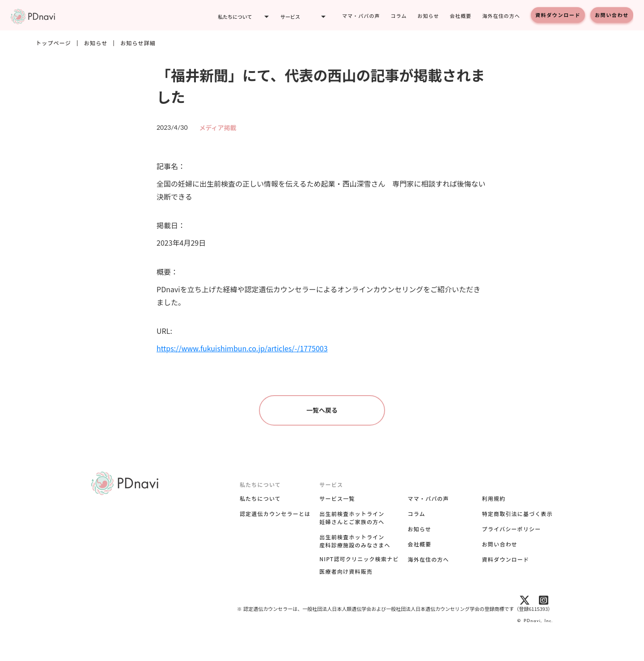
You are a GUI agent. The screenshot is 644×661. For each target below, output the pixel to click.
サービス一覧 (337, 498)
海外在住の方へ (501, 16)
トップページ (53, 43)
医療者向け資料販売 (346, 571)
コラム (399, 16)
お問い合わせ (612, 15)
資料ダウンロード (558, 15)
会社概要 (461, 16)
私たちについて (260, 498)
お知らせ (428, 16)
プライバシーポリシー (512, 529)
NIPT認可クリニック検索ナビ (359, 559)
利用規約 (494, 498)
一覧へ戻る (322, 410)
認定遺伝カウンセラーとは (275, 514)
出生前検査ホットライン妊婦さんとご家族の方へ (352, 518)
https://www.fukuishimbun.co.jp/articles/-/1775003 (242, 348)
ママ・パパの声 (361, 16)
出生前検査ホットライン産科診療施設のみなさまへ (355, 541)
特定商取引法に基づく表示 (517, 514)
